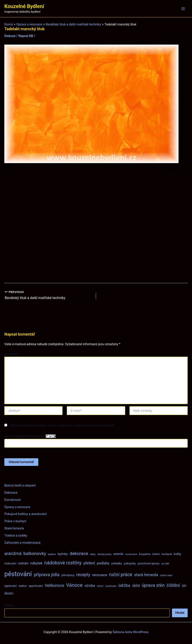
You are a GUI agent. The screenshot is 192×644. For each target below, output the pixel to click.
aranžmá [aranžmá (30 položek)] (13, 554)
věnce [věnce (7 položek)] (100, 586)
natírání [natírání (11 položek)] (23, 563)
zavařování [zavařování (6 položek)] (111, 586)
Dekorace (11, 493)
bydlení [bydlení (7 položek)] (52, 554)
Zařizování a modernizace (22, 543)
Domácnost (13, 500)
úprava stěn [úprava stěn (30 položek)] (153, 585)
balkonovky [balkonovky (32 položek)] (35, 554)
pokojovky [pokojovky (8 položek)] (130, 564)
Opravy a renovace (17, 507)
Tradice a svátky (16, 535)
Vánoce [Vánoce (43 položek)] (74, 585)
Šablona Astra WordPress (131, 632)
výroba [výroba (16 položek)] (90, 586)
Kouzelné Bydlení (24, 6)
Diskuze (10, 36)
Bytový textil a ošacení (20, 485)
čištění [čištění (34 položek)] (173, 585)
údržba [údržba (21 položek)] (124, 585)
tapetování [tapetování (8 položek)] (11, 586)
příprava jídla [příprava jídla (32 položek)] (47, 575)
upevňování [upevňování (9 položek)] (36, 586)
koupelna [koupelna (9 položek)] (145, 554)
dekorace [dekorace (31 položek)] (79, 554)
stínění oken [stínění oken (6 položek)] (166, 575)
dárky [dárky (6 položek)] (93, 554)
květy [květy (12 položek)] (177, 554)
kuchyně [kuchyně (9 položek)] (167, 554)
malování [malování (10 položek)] (10, 563)
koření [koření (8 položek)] (156, 554)
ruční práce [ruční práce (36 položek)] (121, 575)
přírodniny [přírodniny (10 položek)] (68, 575)
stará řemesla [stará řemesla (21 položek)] (146, 575)
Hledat (9, 605)
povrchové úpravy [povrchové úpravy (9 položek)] (148, 563)
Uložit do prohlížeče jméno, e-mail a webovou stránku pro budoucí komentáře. (63, 425)
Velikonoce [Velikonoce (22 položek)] (54, 585)
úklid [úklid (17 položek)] (136, 585)
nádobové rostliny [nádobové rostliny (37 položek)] (63, 563)
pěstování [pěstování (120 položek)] (18, 574)
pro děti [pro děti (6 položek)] (165, 564)
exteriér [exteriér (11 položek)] (118, 554)
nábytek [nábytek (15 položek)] (36, 563)
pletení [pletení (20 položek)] (89, 563)
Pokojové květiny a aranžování (25, 514)
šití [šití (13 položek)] (184, 586)
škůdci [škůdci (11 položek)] (9, 593)
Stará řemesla (14, 528)
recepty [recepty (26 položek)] (83, 575)
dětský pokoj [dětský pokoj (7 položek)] (104, 554)
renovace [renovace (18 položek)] (100, 575)
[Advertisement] (96, 223)
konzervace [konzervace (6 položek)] (131, 554)
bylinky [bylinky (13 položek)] (63, 554)
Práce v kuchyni (15, 521)
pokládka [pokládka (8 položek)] (117, 564)
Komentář (12, 354)
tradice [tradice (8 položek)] (23, 586)
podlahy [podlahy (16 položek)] (103, 563)
